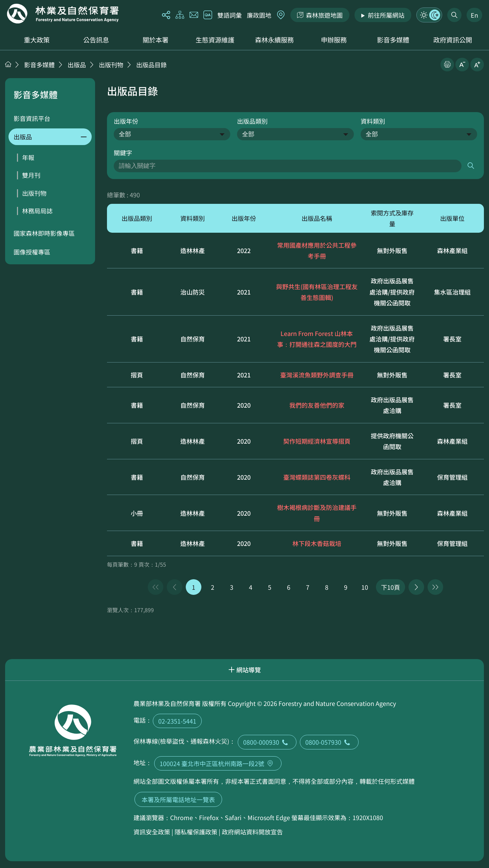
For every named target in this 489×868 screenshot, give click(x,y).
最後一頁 (435, 587)
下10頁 (391, 587)
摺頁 (137, 375)
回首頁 (63, 14)
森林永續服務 (274, 40)
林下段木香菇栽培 (317, 543)
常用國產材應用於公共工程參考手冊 (317, 250)
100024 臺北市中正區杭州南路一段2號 (218, 763)
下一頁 (416, 587)
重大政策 (37, 40)
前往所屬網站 (386, 15)
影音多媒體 (393, 40)
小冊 (137, 513)
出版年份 (126, 121)
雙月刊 (31, 175)
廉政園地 (259, 15)
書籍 (137, 250)
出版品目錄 (151, 65)
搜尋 (471, 166)
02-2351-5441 (177, 721)
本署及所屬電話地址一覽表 (178, 799)
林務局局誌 (37, 211)
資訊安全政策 (152, 832)
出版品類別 (252, 121)
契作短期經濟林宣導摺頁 (317, 441)
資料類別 (373, 121)
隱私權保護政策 (196, 832)
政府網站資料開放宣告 (252, 832)
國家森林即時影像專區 (44, 233)
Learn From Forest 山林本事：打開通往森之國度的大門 (317, 339)
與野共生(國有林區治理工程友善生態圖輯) (317, 292)
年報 (28, 157)
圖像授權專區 (32, 252)
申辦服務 (334, 40)
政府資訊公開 (453, 40)
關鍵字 (123, 153)
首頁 (8, 64)
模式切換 (429, 15)
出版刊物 (111, 65)
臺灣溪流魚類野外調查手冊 (317, 375)
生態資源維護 (215, 40)
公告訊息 (96, 40)
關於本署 (156, 40)
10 (365, 587)
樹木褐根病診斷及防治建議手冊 (317, 513)
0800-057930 (329, 742)
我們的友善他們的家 (317, 405)
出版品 (77, 65)
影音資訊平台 (32, 118)
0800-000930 (267, 742)
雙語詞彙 (230, 15)
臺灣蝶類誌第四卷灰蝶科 (317, 477)
